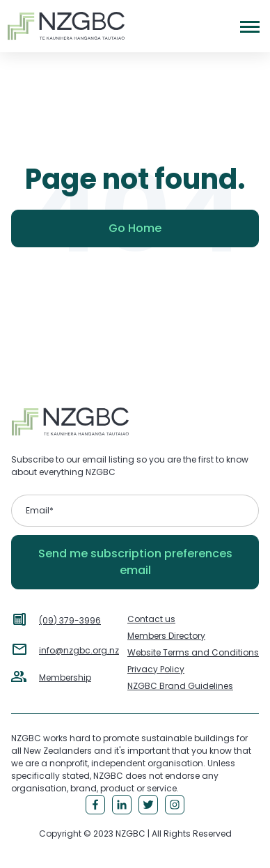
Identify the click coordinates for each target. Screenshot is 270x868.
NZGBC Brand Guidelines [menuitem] (180, 686)
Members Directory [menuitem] (166, 636)
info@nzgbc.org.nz (79, 650)
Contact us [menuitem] (151, 619)
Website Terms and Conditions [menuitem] (193, 652)
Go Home (135, 228)
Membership (65, 677)
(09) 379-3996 (70, 620)
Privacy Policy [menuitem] (156, 669)
